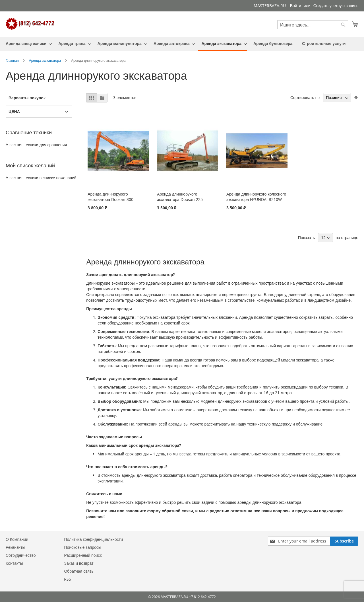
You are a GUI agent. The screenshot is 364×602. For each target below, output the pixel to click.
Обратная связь (79, 571)
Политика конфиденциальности (93, 539)
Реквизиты (15, 547)
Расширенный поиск (83, 555)
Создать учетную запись (336, 6)
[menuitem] (27, 43)
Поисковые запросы (82, 547)
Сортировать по (305, 97)
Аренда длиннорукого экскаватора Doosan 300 (110, 197)
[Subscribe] (344, 541)
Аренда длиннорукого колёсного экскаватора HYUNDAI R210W (256, 197)
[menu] (182, 44)
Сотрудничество (21, 555)
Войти (296, 6)
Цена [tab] (14, 111)
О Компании (17, 539)
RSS (68, 579)
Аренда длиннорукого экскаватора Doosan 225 (180, 197)
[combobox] (313, 25)
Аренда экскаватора (45, 60)
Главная (13, 60)
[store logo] (30, 24)
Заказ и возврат (79, 563)
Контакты (14, 563)
